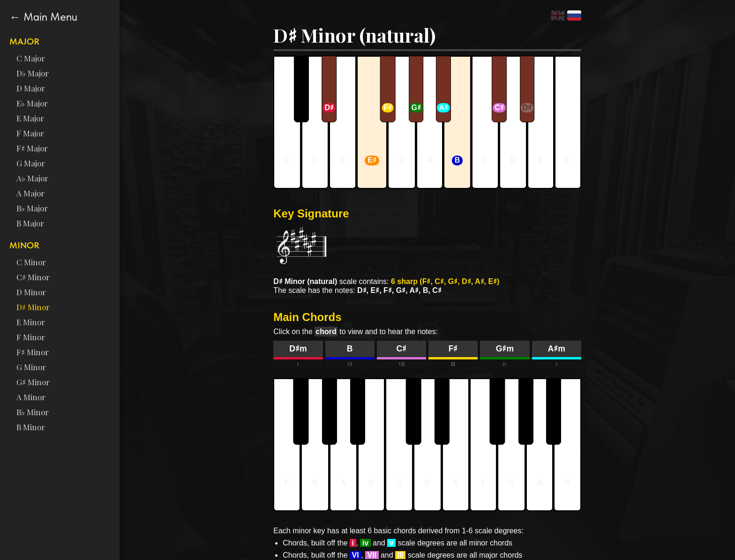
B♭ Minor (33, 412)
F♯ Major (32, 148)
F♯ (453, 349)
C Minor (31, 262)
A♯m (556, 349)
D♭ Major (33, 73)
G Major (31, 163)
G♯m (505, 349)
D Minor (31, 292)
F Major (30, 133)
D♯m (298, 349)
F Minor (31, 337)
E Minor (31, 322)
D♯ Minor (33, 307)
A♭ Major (32, 178)
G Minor (31, 367)
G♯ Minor (33, 382)
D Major (31, 88)
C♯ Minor (33, 277)
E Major (30, 118)
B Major (30, 223)
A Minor (31, 397)
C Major (31, 58)
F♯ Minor (33, 352)
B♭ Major (32, 208)
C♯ (402, 349)
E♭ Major (32, 103)
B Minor (31, 427)
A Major (30, 193)
